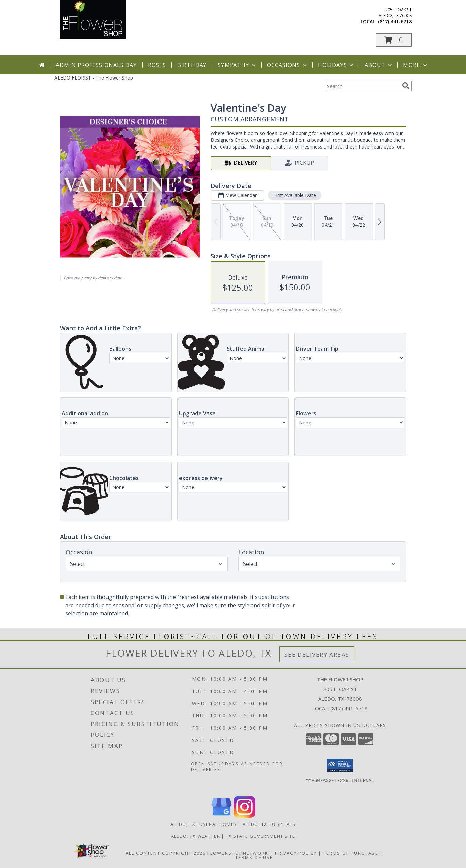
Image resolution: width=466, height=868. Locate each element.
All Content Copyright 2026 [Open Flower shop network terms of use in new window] (166, 853)
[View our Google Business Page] (221, 816)
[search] (406, 86)
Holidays (336, 65)
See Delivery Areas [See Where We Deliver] (317, 654)
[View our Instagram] (245, 816)
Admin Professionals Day (96, 65)
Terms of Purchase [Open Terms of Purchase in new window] (351, 853)
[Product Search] (363, 86)
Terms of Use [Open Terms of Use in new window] (254, 857)
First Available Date (295, 195)
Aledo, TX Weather (196, 836)
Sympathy (237, 65)
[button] (394, 40)
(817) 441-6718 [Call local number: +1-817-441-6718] (395, 22)
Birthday (192, 65)
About (379, 65)
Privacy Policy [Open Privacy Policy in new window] (296, 853)
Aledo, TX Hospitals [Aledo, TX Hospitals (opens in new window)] (269, 824)
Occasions (288, 65)
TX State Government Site (260, 836)
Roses (157, 65)
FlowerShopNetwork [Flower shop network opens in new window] (238, 853)
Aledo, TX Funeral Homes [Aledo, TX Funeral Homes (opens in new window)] (204, 824)
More (415, 65)
